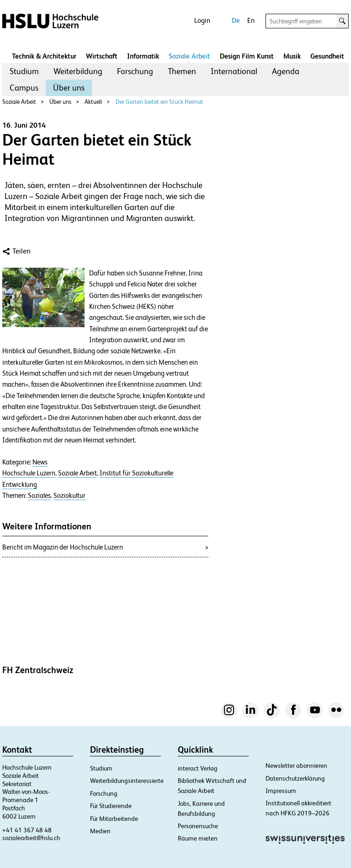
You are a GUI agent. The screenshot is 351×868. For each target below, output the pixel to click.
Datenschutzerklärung (295, 778)
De (236, 20)
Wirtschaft (102, 56)
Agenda (286, 71)
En (251, 20)
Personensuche (198, 826)
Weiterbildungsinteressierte (127, 781)
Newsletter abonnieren (296, 766)
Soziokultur (69, 496)
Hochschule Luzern (29, 473)
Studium (24, 71)
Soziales (39, 496)
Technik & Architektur (44, 56)
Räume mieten (198, 838)
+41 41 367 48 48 (27, 830)
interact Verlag (198, 768)
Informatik (143, 56)
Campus (24, 88)
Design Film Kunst (247, 56)
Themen (182, 71)
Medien (100, 831)
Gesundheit (327, 56)
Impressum (281, 791)
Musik (292, 56)
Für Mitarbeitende (114, 819)
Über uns (69, 88)
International (234, 71)
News (40, 462)
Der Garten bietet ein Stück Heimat (160, 102)
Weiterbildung (78, 71)
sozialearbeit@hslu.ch (31, 838)
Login (202, 20)
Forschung (135, 71)
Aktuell (93, 102)
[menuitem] (24, 71)
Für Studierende (111, 806)
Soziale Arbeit (189, 56)
